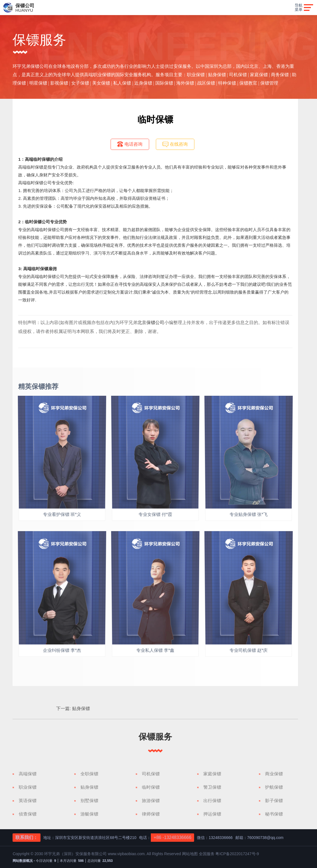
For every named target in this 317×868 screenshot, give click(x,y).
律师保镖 (151, 814)
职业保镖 (28, 787)
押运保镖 (212, 814)
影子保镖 (274, 801)
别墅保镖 (89, 801)
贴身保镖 (196, 708)
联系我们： (27, 837)
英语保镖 (28, 801)
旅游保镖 (151, 801)
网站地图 (190, 854)
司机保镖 (151, 774)
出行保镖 (212, 801)
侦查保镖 (28, 814)
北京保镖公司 (151, 322)
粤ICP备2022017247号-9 (237, 854)
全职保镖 (89, 774)
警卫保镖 (212, 787)
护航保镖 (274, 787)
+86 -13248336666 (172, 837)
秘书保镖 (274, 814)
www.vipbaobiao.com (126, 854)
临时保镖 (151, 787)
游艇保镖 (89, 814)
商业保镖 (274, 774)
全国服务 (207, 854)
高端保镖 (28, 774)
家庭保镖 (212, 774)
